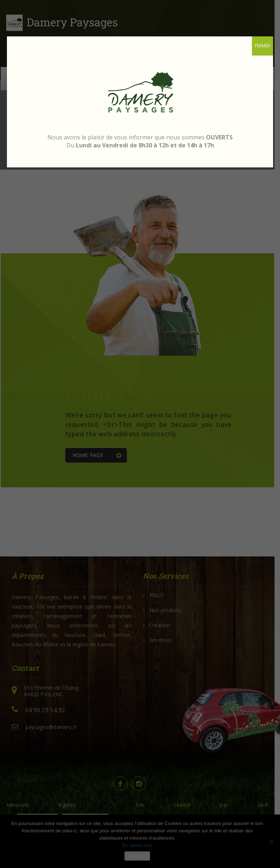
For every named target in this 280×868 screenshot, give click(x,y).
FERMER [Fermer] (262, 46)
